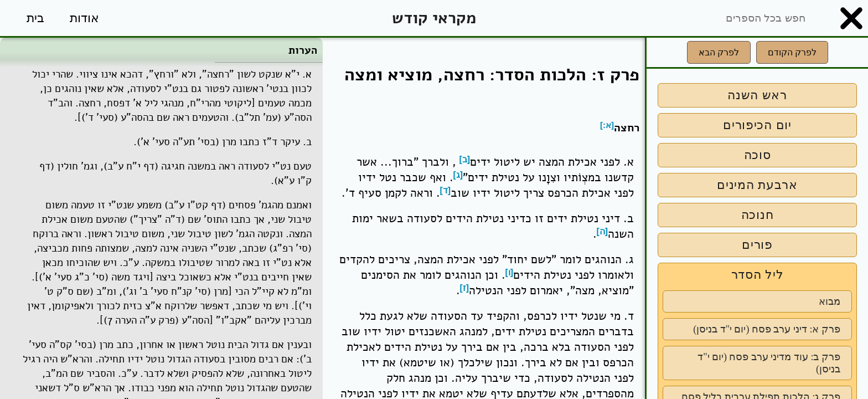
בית (35, 18)
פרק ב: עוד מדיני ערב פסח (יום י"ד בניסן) (769, 363)
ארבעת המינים (757, 185)
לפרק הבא (719, 52)
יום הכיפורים (757, 125)
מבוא (830, 301)
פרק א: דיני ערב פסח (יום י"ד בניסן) (767, 329)
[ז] (465, 288)
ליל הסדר (758, 275)
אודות (84, 18)
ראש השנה (757, 95)
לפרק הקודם (792, 52)
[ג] (458, 175)
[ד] (446, 190)
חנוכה (758, 215)
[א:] (607, 125)
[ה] (603, 231)
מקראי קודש (434, 18)
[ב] (465, 159)
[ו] (510, 272)
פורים (757, 245)
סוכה (758, 155)
